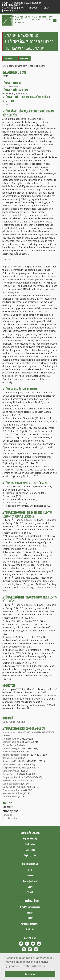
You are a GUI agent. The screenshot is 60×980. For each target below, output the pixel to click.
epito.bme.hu (17, 3)
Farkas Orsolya (11, 748)
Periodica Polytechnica (30, 924)
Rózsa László (10, 758)
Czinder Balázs (11, 742)
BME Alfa (30, 929)
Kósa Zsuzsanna (12, 784)
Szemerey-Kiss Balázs (14, 761)
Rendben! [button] (30, 974)
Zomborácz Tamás (13, 790)
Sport (30, 887)
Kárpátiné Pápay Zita (14, 768)
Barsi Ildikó (9, 752)
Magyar (17, 11)
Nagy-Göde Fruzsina (14, 722)
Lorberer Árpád (11, 771)
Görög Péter (9, 774)
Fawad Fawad (10, 796)
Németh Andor (11, 739)
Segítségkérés (30, 855)
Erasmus (30, 875)
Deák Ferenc (9, 764)
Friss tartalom (10, 818)
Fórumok (7, 815)
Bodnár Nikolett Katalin (16, 755)
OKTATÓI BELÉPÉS (9, 8)
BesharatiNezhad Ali (14, 780)
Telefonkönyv (34, 8)
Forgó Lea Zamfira (13, 777)
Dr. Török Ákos (11, 86)
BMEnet (30, 912)
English (8, 11)
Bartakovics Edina (12, 793)
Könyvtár (30, 892)
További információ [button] (33, 966)
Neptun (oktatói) (30, 838)
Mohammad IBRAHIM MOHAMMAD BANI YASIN (28, 732)
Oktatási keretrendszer (30, 907)
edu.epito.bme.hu (33, 3)
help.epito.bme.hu (12, 5)
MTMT (6, 104)
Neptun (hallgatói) (30, 881)
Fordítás (24, 59)
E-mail (22, 8)
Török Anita (9, 745)
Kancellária (30, 850)
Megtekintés (10, 59)
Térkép (46, 8)
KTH (30, 870)
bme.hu (5, 3)
